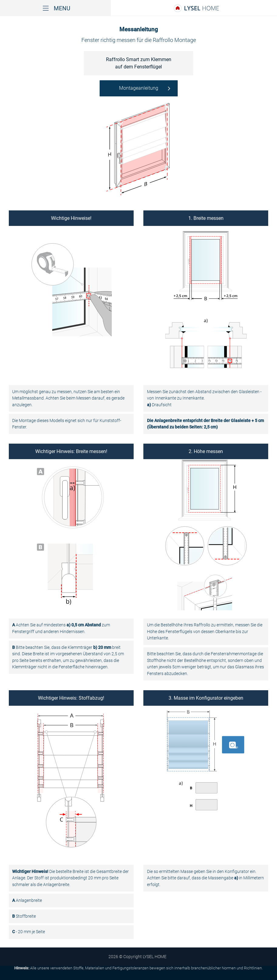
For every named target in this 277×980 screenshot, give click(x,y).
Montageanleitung (139, 88)
